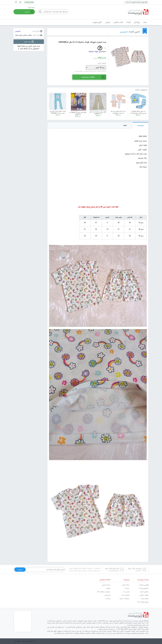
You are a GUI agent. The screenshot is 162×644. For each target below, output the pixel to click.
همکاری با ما (126, 595)
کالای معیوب (97, 22)
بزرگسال (137, 22)
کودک (129, 22)
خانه (145, 22)
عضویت (108, 588)
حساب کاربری (106, 585)
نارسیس (124, 32)
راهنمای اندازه (144, 592)
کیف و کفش (118, 22)
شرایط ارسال (145, 599)
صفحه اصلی (126, 585)
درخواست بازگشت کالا (104, 592)
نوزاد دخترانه (93, 51)
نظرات (125, 125)
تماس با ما (126, 592)
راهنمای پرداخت (144, 588)
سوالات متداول (144, 595)
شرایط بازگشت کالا (143, 602)
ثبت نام (129, 2)
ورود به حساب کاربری (138, 2)
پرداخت (108, 599)
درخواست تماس (124, 599)
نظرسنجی (107, 595)
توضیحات (141, 125)
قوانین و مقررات (144, 585)
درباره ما (127, 588)
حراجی (108, 22)
